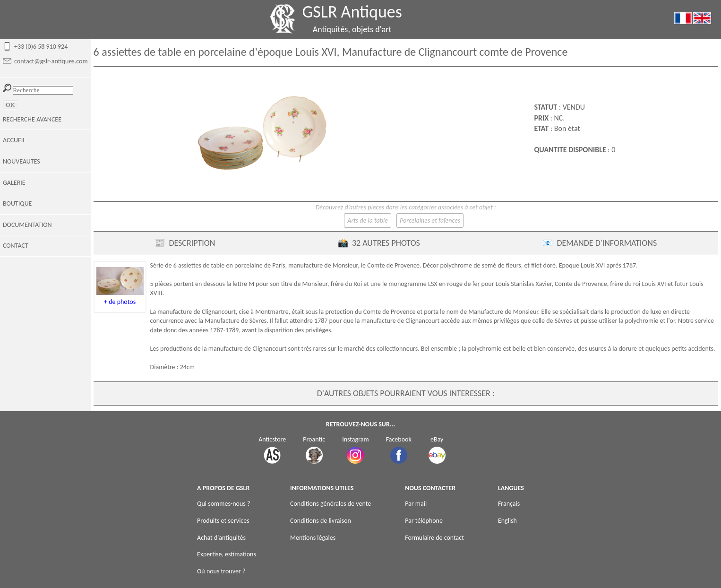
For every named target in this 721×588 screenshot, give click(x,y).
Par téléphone (424, 521)
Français (509, 504)
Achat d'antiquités (221, 538)
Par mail (416, 504)
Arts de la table (368, 220)
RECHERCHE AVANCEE (32, 119)
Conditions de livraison (321, 521)
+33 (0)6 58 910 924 (41, 47)
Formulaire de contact (434, 538)
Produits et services (223, 521)
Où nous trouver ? (221, 571)
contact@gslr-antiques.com (51, 61)
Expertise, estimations (227, 554)
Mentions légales (313, 538)
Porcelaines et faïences (430, 220)
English (507, 521)
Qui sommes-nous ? (223, 504)
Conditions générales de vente (330, 504)
